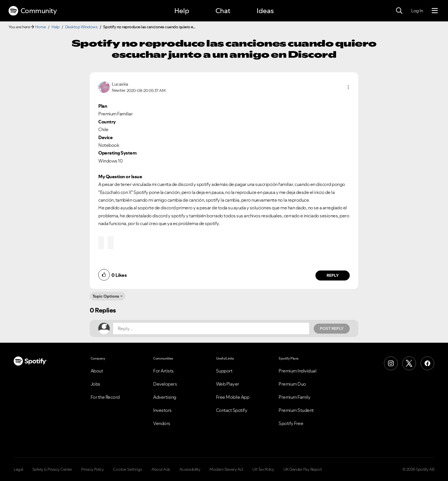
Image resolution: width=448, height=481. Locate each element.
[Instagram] (391, 363)
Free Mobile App (233, 397)
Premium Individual (297, 371)
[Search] (399, 11)
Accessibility (190, 469)
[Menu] (435, 11)
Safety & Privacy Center (52, 469)
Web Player (228, 384)
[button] (348, 87)
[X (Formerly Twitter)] (409, 363)
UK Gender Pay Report (303, 469)
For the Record (105, 397)
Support (224, 371)
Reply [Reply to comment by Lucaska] (333, 275)
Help (182, 11)
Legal (18, 469)
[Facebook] (427, 363)
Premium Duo (292, 384)
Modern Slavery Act (226, 469)
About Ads (161, 469)
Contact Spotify (232, 410)
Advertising (165, 397)
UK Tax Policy (263, 469)
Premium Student (296, 410)
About (97, 371)
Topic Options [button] (106, 296)
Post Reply (332, 328)
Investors (162, 410)
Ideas (265, 11)
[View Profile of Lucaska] (120, 84)
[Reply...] (211, 328)
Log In (417, 11)
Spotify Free (291, 423)
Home (41, 27)
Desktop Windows (81, 27)
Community (33, 11)
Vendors (162, 423)
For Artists (163, 371)
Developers (165, 384)
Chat (223, 11)
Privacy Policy (92, 469)
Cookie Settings (128, 469)
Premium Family (294, 397)
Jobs (95, 384)
